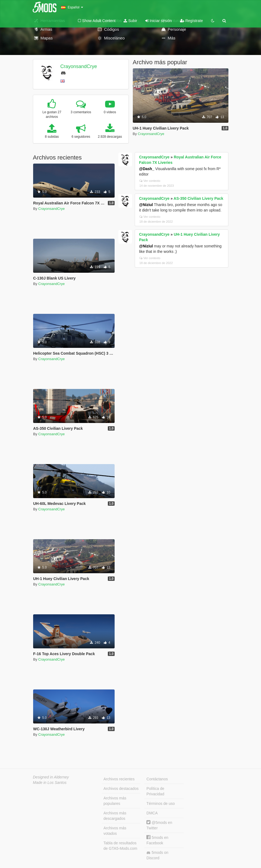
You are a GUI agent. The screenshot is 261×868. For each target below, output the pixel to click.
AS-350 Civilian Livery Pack (198, 198)
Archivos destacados (121, 789)
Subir (130, 21)
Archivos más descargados (115, 816)
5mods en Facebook (157, 840)
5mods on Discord (157, 855)
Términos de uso (161, 803)
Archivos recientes (119, 779)
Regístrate (191, 21)
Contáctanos (157, 779)
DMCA (152, 813)
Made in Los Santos (50, 783)
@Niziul (146, 205)
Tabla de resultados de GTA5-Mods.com (120, 846)
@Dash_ (147, 169)
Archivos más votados (115, 831)
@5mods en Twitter (159, 825)
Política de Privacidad (155, 791)
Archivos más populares (115, 801)
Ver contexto (150, 181)
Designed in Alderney (51, 777)
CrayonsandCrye (79, 66)
